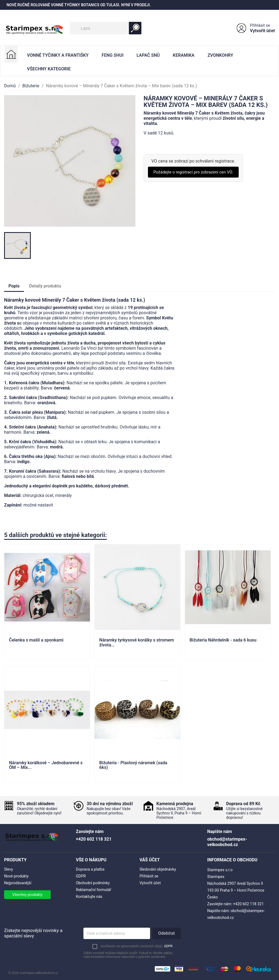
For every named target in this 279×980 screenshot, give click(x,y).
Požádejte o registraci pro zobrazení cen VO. (193, 172)
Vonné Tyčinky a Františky (58, 55)
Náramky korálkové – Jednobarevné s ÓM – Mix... (46, 765)
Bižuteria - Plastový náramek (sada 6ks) (133, 765)
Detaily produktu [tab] (45, 286)
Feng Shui (113, 55)
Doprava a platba (90, 869)
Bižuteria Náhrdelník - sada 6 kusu (223, 640)
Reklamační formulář (94, 890)
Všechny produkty (27, 895)
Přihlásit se (260, 25)
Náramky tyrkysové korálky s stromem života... (137, 643)
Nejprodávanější (18, 883)
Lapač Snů (148, 55)
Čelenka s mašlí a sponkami (36, 640)
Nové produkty (16, 876)
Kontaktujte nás (89, 897)
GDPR (81, 876)
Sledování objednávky (158, 869)
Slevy (8, 869)
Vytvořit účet (262, 31)
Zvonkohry (220, 55)
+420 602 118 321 (248, 904)
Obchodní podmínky (93, 883)
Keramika (184, 55)
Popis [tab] (14, 286)
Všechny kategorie (49, 69)
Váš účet (150, 860)
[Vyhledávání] (106, 28)
